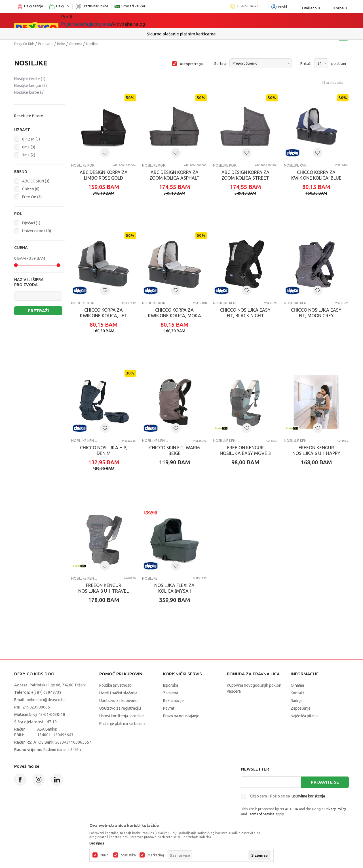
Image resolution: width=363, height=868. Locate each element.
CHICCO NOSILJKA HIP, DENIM (104, 450)
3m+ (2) (29, 155)
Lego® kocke (141, 20)
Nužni (105, 855)
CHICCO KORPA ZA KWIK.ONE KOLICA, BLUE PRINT (316, 178)
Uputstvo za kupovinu (118, 701)
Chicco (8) (31, 189)
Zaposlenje (301, 708)
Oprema (76, 44)
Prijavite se (325, 782)
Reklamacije (173, 701)
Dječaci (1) (31, 223)
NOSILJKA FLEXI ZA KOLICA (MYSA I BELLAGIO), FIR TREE (175, 591)
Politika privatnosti (115, 685)
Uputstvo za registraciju (120, 708)
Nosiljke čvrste (30, 79)
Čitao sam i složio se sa (287, 796)
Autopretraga (191, 64)
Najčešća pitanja (305, 716)
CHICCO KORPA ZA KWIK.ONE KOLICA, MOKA (175, 313)
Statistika (128, 855)
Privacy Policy (335, 809)
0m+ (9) (29, 147)
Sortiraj (220, 63)
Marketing (156, 855)
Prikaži (306, 63)
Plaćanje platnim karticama (122, 724)
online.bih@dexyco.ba (46, 700)
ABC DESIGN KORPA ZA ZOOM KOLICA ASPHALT (175, 175)
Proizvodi (46, 44)
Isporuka (171, 685)
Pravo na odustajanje (181, 716)
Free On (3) (32, 197)
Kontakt (297, 693)
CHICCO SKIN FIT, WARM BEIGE (175, 450)
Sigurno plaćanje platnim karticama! (182, 34)
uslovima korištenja (308, 796)
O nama (297, 685)
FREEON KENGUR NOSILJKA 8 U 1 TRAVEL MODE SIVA (104, 591)
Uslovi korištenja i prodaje (122, 716)
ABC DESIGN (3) (36, 181)
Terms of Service (261, 814)
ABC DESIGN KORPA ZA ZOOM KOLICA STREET (245, 175)
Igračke (112, 20)
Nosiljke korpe (29, 92)
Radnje (297, 701)
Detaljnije (97, 843)
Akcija (168, 20)
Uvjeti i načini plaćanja (118, 693)
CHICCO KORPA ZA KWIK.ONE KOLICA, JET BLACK (104, 316)
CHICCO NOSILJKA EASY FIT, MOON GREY (316, 313)
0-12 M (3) (31, 139)
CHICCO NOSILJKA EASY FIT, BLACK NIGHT (245, 313)
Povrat (169, 708)
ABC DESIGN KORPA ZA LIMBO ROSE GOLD (104, 175)
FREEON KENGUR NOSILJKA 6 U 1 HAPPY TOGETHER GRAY (316, 453)
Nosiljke (150, 578)
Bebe (61, 44)
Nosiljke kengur (30, 86)
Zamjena (171, 693)
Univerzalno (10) (37, 231)
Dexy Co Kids (24, 44)
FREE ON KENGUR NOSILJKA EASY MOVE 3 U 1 (245, 453)
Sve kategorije (81, 20)
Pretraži (38, 311)
